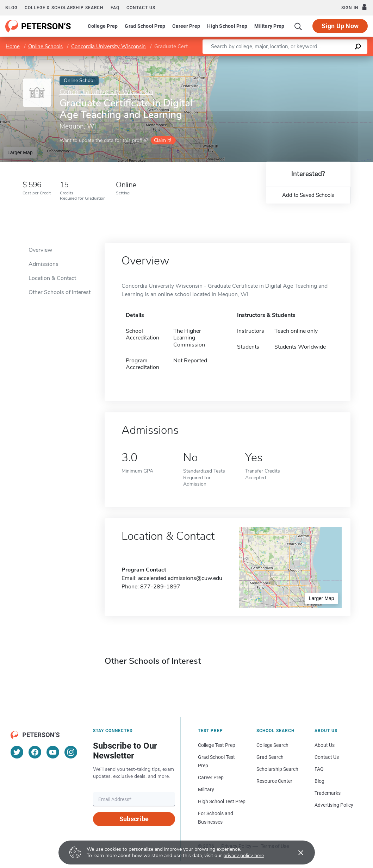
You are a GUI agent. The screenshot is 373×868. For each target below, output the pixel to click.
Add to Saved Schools (308, 195)
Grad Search (270, 757)
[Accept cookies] (296, 853)
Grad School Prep (145, 26)
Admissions (43, 264)
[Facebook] (35, 752)
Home (13, 46)
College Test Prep (217, 745)
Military (206, 789)
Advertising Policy (334, 805)
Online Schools (45, 46)
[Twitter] (17, 752)
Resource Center (274, 781)
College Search (272, 745)
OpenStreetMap (325, 60)
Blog (11, 8)
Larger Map (20, 152)
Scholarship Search (277, 769)
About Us (325, 745)
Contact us (141, 8)
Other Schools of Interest (60, 292)
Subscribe (134, 819)
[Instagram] (71, 752)
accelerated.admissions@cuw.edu (180, 578)
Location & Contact (52, 278)
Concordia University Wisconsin (108, 46)
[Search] (298, 26)
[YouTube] (53, 752)
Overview (40, 250)
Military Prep (269, 26)
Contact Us (327, 757)
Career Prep (186, 26)
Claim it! (163, 140)
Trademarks (328, 793)
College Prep (103, 26)
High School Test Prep (222, 801)
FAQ (115, 8)
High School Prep (227, 26)
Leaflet (288, 60)
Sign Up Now (340, 26)
